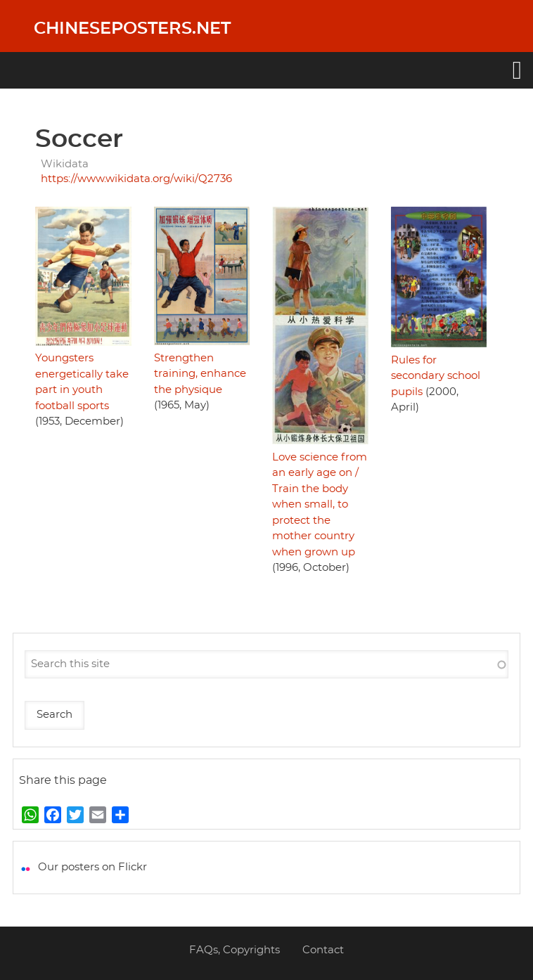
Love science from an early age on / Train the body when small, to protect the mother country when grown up (320, 505)
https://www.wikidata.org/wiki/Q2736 (136, 179)
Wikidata (65, 164)
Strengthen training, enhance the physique (200, 374)
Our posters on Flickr (92, 867)
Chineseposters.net (132, 29)
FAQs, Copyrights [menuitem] (235, 950)
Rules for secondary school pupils (436, 376)
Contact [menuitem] (323, 950)
